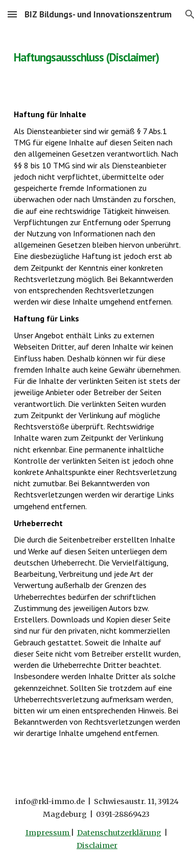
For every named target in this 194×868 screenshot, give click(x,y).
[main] (97, 54)
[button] (12, 14)
